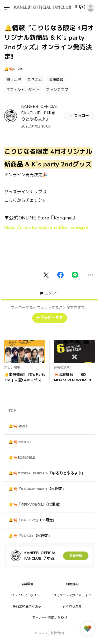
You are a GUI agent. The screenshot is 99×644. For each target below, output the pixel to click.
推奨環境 (27, 584)
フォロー (79, 116)
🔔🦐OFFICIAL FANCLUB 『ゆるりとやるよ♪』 (47, 473)
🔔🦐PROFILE (20, 442)
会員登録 (76, 556)
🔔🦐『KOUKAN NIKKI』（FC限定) (36, 489)
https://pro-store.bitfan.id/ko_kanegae (46, 227)
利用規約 (72, 584)
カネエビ (35, 80)
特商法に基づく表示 (27, 606)
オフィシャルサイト (23, 90)
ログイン (91, 7)
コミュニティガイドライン (72, 595)
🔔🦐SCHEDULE (22, 458)
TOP (12, 411)
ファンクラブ (57, 90)
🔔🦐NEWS (14, 69)
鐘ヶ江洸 (14, 80)
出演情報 (56, 80)
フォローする (50, 318)
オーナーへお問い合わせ (50, 617)
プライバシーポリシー (27, 595)
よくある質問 (72, 606)
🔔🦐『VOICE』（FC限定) (29, 536)
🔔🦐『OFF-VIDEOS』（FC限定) (34, 505)
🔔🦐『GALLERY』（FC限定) (31, 520)
